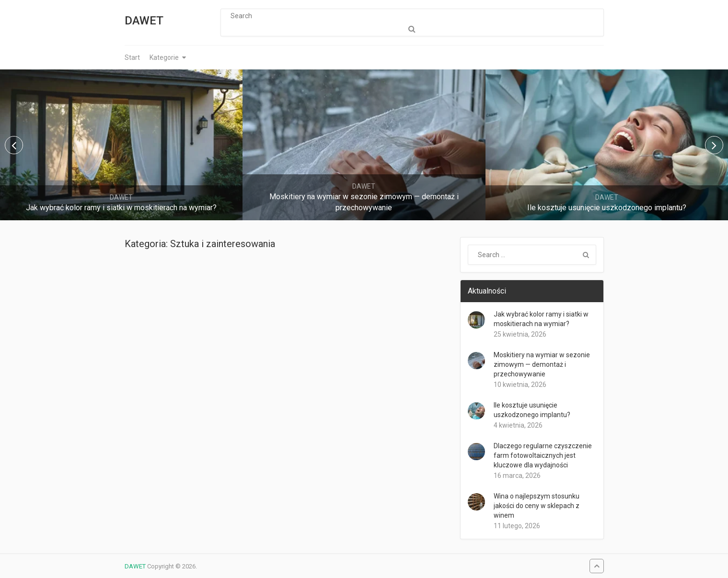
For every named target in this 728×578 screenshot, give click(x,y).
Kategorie (164, 57)
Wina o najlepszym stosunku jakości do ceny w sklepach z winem (537, 506)
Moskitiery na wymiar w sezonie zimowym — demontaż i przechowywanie (542, 364)
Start (132, 57)
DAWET (144, 21)
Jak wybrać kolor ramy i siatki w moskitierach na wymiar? (541, 319)
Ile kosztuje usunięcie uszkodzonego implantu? (532, 410)
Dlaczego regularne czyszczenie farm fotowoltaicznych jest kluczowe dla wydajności (543, 455)
